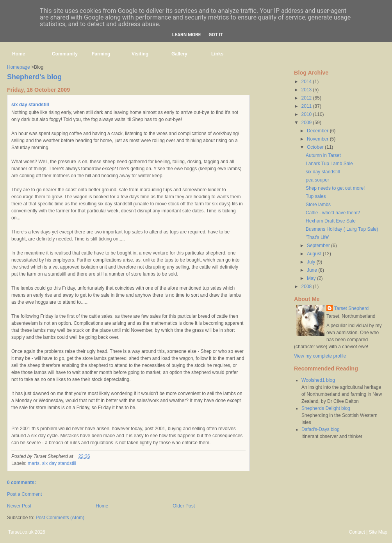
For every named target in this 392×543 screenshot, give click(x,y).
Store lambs (318, 205)
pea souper (317, 180)
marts (34, 463)
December (318, 131)
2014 (307, 82)
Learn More (187, 35)
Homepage (19, 67)
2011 (307, 106)
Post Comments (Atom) (60, 518)
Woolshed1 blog (318, 380)
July (312, 262)
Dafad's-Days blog (321, 429)
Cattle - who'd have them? (333, 213)
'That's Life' (317, 237)
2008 (307, 287)
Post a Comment (24, 494)
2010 (307, 114)
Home (19, 54)
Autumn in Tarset (323, 155)
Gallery (179, 54)
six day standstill (30, 105)
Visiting (140, 54)
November (318, 139)
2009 (307, 123)
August (315, 254)
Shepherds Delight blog (326, 408)
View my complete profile (320, 356)
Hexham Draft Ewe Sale (331, 221)
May (312, 278)
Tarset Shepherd (351, 308)
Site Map (378, 532)
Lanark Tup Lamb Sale (329, 164)
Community (65, 54)
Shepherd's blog (34, 77)
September (319, 246)
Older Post (184, 506)
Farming (101, 54)
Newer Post (19, 506)
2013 (307, 90)
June (313, 270)
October (316, 147)
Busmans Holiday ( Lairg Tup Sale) (342, 229)
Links (217, 54)
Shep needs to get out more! (335, 188)
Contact (357, 532)
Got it (216, 35)
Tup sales (316, 196)
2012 (307, 98)
